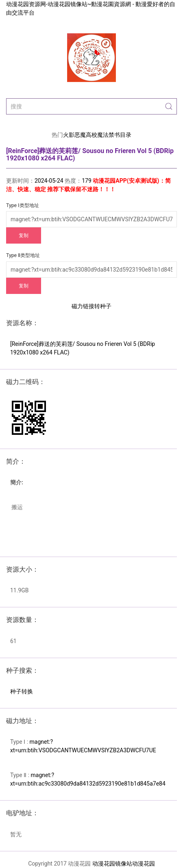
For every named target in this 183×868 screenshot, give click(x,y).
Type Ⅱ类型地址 (23, 255)
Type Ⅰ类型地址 (23, 205)
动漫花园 (144, 864)
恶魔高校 (86, 135)
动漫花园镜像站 (112, 864)
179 (87, 181)
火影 (69, 135)
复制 (24, 235)
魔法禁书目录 (114, 135)
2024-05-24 (49, 181)
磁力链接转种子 (91, 306)
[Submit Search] (169, 106)
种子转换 (22, 691)
